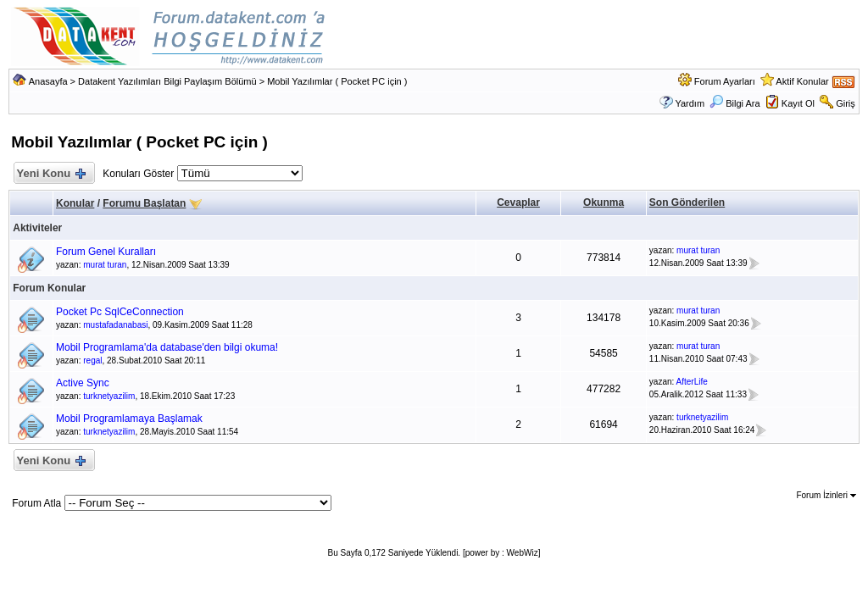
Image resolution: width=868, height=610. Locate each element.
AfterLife (692, 382)
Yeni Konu (50, 174)
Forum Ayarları (725, 81)
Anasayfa (48, 81)
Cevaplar (518, 202)
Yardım (690, 103)
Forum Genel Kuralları (106, 252)
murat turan (105, 265)
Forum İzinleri (826, 495)
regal (92, 360)
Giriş (846, 103)
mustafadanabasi (115, 325)
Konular (75, 203)
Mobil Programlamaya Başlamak (129, 419)
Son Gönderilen (687, 202)
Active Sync (83, 383)
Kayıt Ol (798, 103)
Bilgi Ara (734, 103)
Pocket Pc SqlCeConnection (120, 312)
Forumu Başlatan (144, 203)
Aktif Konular (802, 81)
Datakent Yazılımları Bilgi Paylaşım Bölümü (167, 81)
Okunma (604, 202)
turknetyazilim (109, 396)
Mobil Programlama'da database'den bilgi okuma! (167, 347)
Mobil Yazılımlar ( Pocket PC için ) (337, 81)
